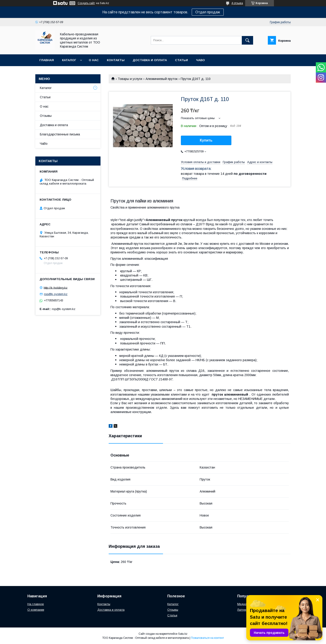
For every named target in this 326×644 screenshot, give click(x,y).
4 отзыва (237, 3)
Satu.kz (183, 634)
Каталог (69, 60)
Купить (206, 140)
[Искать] (247, 40)
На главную (36, 604)
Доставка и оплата (150, 60)
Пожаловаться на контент (207, 638)
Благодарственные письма (60, 134)
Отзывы (46, 116)
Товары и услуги (130, 79)
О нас (94, 60)
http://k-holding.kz (56, 287)
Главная (47, 60)
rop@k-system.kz (56, 294)
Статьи (181, 60)
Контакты (116, 60)
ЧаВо (200, 60)
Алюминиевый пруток (162, 79)
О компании (36, 610)
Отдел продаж (208, 12)
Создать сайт (86, 3)
